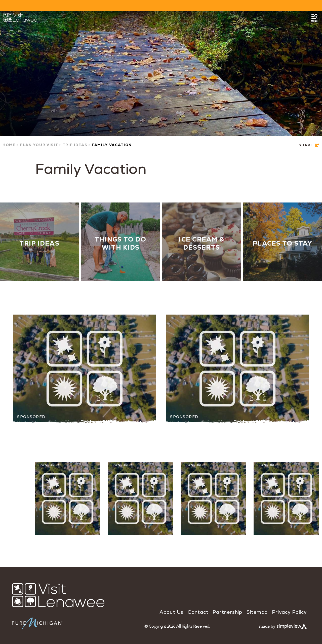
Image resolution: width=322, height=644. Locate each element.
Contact (198, 612)
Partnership (227, 612)
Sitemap (257, 612)
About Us (171, 612)
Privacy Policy (289, 612)
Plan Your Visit (41, 145)
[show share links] (309, 145)
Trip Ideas (77, 145)
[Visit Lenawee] (20, 17)
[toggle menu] (314, 18)
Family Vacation (112, 145)
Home (11, 145)
